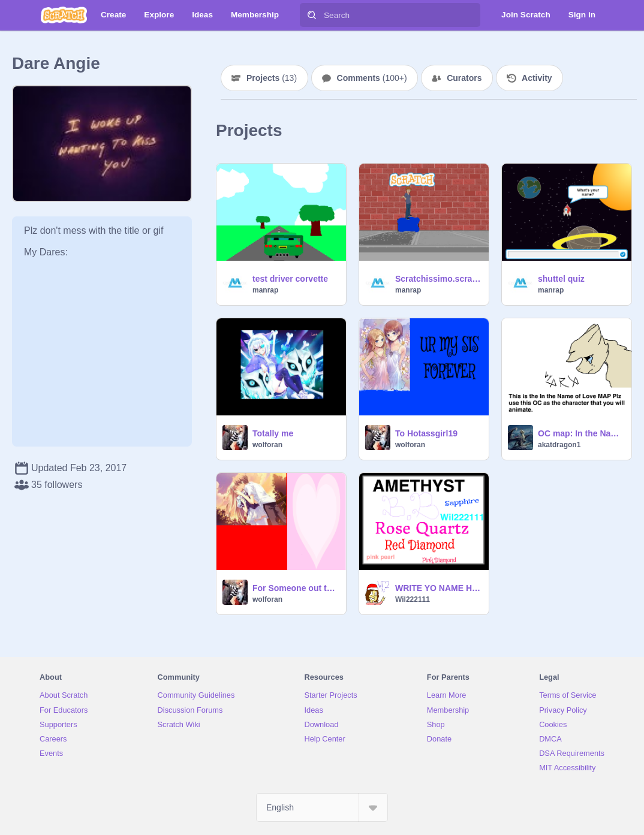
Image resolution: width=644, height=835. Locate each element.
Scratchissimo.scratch (438, 279)
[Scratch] (64, 15)
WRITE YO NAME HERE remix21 (438, 588)
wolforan (267, 445)
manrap (265, 290)
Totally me (273, 433)
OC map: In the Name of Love (581, 433)
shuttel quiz (561, 279)
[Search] (312, 15)
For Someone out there (296, 588)
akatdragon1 (559, 445)
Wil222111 (413, 599)
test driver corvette (290, 279)
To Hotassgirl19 (426, 433)
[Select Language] (322, 807)
